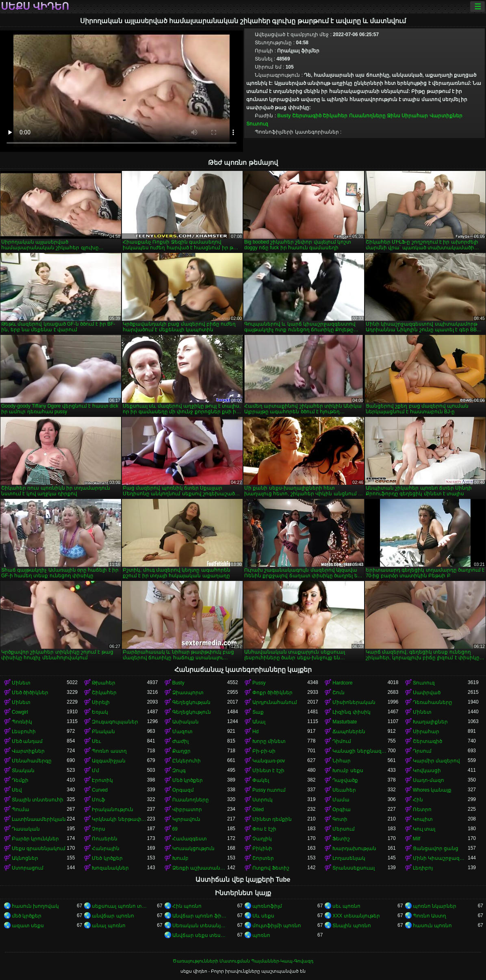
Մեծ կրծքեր (188, 780)
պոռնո (261, 935)
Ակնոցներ (25, 858)
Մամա (341, 800)
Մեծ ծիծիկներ (30, 693)
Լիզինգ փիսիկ (351, 712)
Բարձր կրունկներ (35, 839)
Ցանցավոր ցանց (436, 848)
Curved (100, 790)
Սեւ (96, 741)
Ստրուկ (263, 800)
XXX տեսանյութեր (356, 916)
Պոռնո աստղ (109, 751)
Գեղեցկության (191, 702)
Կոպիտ (423, 819)
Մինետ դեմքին (272, 819)
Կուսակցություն (193, 848)
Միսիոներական (354, 702)
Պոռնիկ (22, 722)
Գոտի (340, 819)
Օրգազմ (183, 790)
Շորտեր (263, 858)
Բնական (103, 732)
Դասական (26, 829)
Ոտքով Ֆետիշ (271, 868)
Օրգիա (342, 809)
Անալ (259, 722)
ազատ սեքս (28, 926)
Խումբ (180, 858)
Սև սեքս (263, 916)
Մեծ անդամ (27, 741)
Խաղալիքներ (430, 722)
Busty (284, 116)
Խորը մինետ (269, 741)
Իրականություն (113, 809)
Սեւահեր (344, 790)
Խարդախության (354, 848)
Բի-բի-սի (264, 751)
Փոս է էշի (264, 829)
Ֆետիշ (341, 839)
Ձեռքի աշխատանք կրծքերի (200, 868)
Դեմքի (20, 780)
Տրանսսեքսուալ (354, 868)
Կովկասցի (427, 771)
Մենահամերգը (32, 761)
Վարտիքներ (446, 116)
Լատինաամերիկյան (39, 819)
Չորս (99, 829)
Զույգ (179, 771)
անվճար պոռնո (113, 916)
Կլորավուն (186, 819)
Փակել (261, 780)
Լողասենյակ (349, 858)
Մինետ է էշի (268, 771)
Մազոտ (182, 732)
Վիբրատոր (187, 809)
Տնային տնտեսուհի (38, 800)
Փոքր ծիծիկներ (272, 693)
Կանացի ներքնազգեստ (360, 751)
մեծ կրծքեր (27, 916)
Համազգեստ (190, 839)
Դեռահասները (433, 702)
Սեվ (17, 790)
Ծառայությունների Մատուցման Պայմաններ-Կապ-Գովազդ (243, 961)
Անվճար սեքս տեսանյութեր (200, 935)
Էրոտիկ (102, 780)
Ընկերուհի (187, 761)
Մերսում (344, 829)
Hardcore (342, 683)
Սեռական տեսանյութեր (200, 926)
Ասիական (186, 722)
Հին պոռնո (187, 906)
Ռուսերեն (105, 839)
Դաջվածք (345, 780)
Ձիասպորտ (188, 693)
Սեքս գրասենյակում (39, 848)
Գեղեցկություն (192, 712)
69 (175, 829)
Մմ (95, 771)
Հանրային (106, 848)
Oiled (258, 809)
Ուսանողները (367, 116)
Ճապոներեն (349, 732)
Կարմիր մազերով (436, 761)
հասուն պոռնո (432, 926)
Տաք (258, 712)
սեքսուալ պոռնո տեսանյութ (119, 906)
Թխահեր (104, 683)
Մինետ (21, 683)
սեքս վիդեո (35, 6)
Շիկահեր (335, 116)
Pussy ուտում (269, 790)
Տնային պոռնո (351, 926)
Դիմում (342, 741)
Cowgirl (20, 712)
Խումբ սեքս (348, 771)
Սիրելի (101, 702)
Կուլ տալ (424, 829)
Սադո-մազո (429, 780)
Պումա (21, 809)
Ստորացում (28, 868)
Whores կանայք (432, 790)
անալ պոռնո (108, 926)
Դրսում (422, 751)
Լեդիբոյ (423, 868)
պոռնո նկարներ (435, 906)
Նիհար (342, 761)
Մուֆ (99, 800)
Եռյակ (100, 712)
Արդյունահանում (275, 702)
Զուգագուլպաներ (115, 722)
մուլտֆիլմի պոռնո (277, 926)
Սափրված (427, 693)
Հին (418, 800)
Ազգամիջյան (109, 761)
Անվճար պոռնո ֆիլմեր (200, 916)
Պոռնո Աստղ (430, 916)
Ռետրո (422, 809)
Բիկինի (262, 848)
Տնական (23, 771)
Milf (417, 839)
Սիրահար (415, 116)
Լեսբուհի (24, 732)
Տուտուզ (257, 124)
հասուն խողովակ (35, 906)
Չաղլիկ (262, 839)
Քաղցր (181, 751)
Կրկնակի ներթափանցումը (119, 819)
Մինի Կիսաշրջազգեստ (440, 858)
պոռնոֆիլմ (267, 906)
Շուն (338, 693)
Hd (255, 732)
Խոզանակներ (110, 868)
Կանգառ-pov (269, 761)
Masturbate (345, 722)
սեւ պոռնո (346, 906)
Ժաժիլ (180, 741)
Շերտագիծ (307, 116)
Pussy (259, 683)
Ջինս (394, 116)
